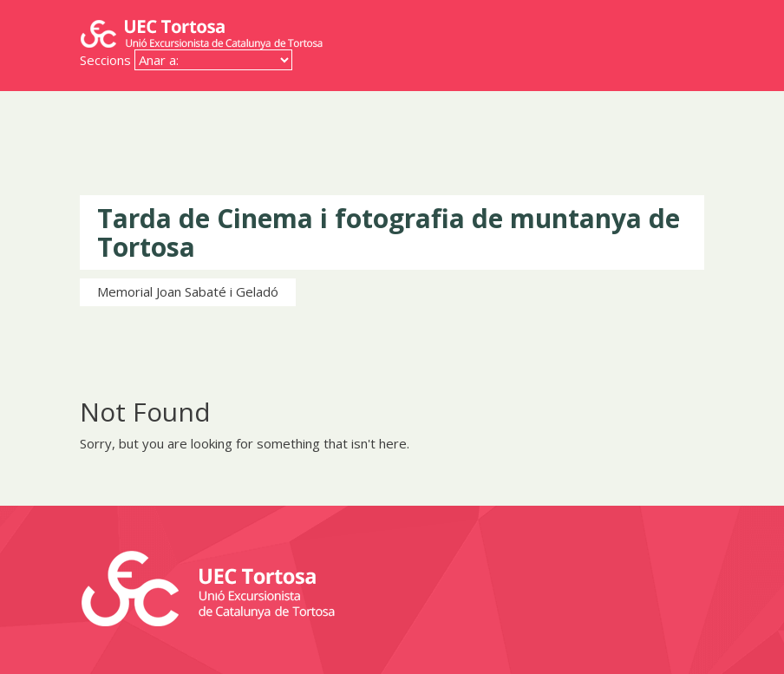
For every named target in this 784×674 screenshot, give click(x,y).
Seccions (105, 60)
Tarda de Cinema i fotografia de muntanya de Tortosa (389, 232)
